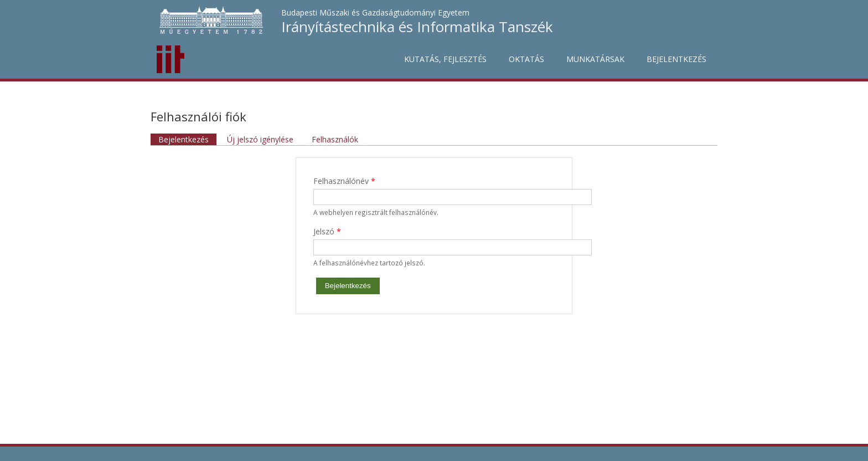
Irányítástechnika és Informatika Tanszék (417, 27)
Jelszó (327, 231)
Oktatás (526, 59)
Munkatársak (595, 59)
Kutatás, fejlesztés (445, 59)
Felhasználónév (344, 181)
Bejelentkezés (676, 59)
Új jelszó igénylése (260, 139)
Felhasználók (335, 139)
